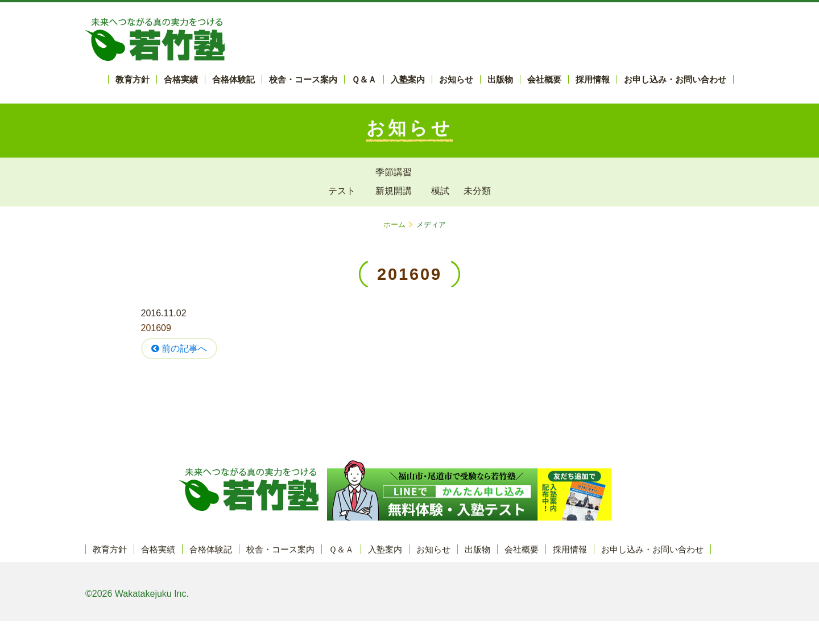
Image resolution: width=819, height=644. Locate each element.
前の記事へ (179, 348)
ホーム (394, 224)
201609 (156, 328)
